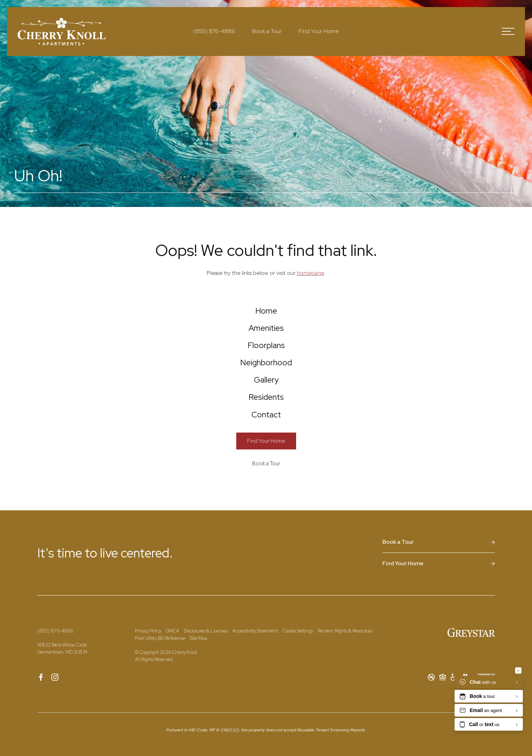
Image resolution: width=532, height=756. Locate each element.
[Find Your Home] (266, 475)
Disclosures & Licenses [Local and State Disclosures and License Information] (206, 665)
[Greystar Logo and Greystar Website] (471, 667)
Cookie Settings (298, 665)
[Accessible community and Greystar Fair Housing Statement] (454, 711)
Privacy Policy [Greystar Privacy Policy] (148, 665)
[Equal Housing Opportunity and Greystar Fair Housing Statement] (443, 711)
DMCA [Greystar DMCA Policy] (173, 665)
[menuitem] (266, 313)
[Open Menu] (508, 31)
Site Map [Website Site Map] (198, 672)
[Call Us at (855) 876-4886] (214, 31)
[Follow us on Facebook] (41, 711)
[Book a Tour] (266, 497)
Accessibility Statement (255, 665)
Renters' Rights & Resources (345, 665)
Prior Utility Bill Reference (160, 672)
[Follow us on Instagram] (55, 711)
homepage (310, 273)
